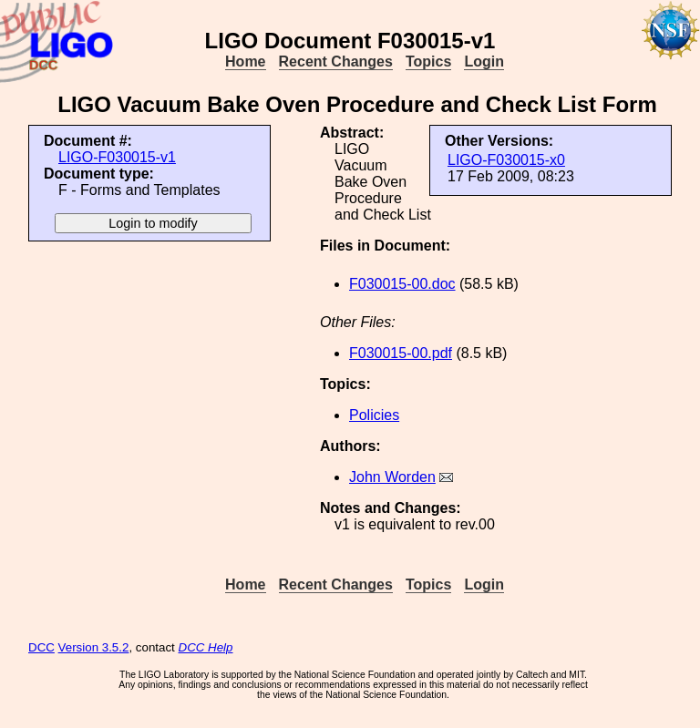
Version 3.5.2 (94, 647)
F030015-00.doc (402, 284)
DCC (41, 647)
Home (245, 62)
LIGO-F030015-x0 (506, 160)
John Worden (392, 477)
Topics (428, 62)
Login (484, 62)
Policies (374, 415)
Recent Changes (336, 62)
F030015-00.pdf (401, 353)
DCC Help (206, 647)
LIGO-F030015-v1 (117, 157)
